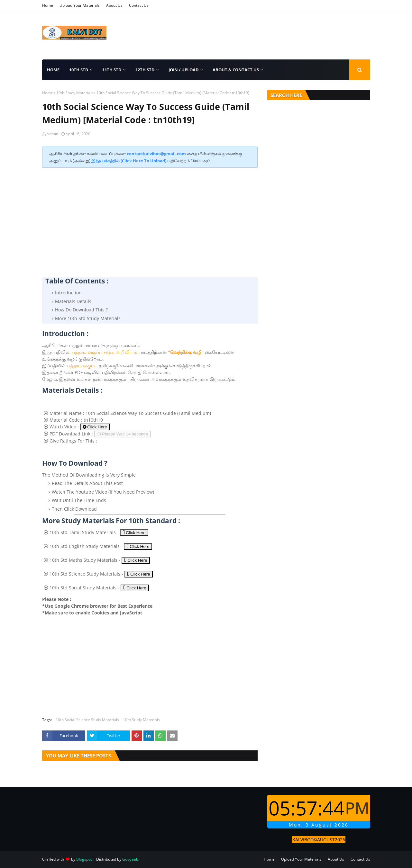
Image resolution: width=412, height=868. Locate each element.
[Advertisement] (150, 219)
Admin (52, 134)
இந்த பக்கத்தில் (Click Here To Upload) (129, 161)
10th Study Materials (75, 93)
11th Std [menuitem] (112, 70)
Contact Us (139, 5)
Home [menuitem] (53, 70)
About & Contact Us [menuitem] (236, 70)
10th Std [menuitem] (79, 70)
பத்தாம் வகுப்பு (87, 352)
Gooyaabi (131, 859)
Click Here (95, 427)
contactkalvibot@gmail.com (156, 154)
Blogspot (84, 859)
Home (48, 5)
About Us (114, 5)
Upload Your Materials (80, 5)
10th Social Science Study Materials (87, 720)
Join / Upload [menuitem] (184, 70)
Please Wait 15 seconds (122, 434)
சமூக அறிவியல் (120, 352)
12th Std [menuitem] (145, 70)
